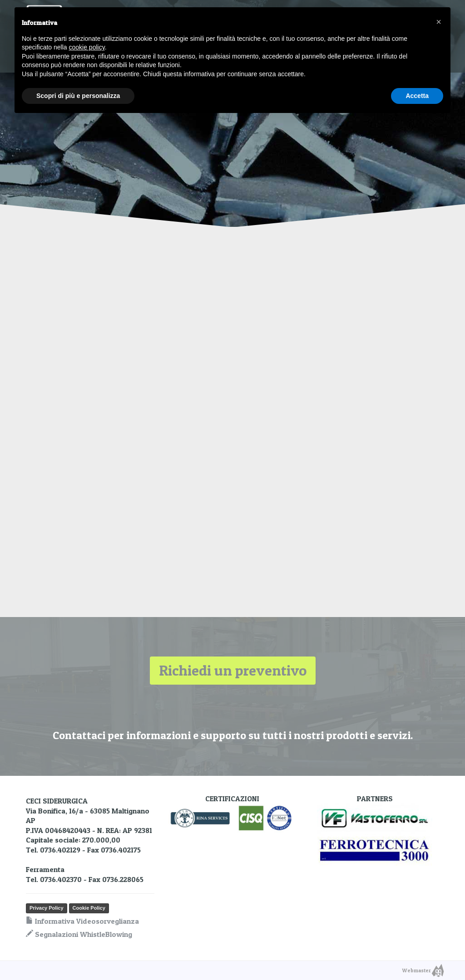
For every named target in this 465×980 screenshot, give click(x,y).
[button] (439, 22)
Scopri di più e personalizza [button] (78, 96)
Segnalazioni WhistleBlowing (79, 934)
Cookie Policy (89, 908)
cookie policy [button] (87, 47)
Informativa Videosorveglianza (82, 921)
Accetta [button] (417, 96)
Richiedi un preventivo (233, 670)
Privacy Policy (47, 908)
